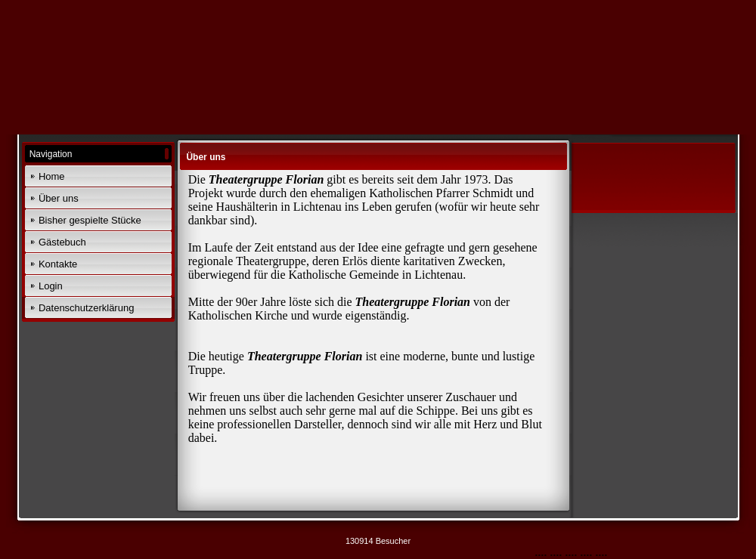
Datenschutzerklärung (86, 308)
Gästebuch (62, 242)
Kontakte (58, 264)
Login (51, 286)
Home (52, 176)
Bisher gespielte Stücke (90, 220)
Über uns (59, 198)
